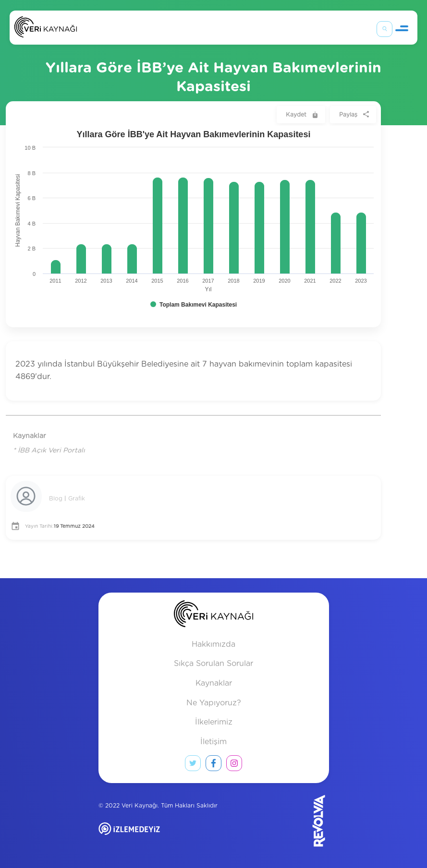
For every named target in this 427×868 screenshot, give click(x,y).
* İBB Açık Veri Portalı (49, 451)
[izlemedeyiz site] (160, 836)
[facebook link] (213, 765)
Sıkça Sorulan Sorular (213, 664)
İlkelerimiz (214, 722)
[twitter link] (193, 765)
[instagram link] (234, 765)
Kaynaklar (214, 683)
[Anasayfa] (46, 29)
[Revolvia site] (303, 820)
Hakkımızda (213, 644)
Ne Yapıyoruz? (214, 703)
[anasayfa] (213, 616)
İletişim (213, 742)
